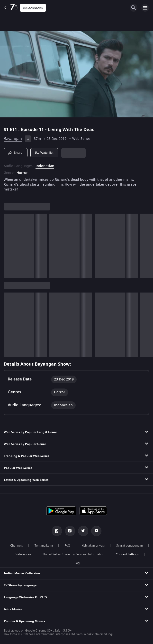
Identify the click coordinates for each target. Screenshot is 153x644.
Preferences (23, 554)
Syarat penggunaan (130, 546)
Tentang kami (44, 546)
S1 (7, 130)
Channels (17, 546)
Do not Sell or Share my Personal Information (73, 554)
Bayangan (13, 139)
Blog (76, 563)
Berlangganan (33, 8)
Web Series (81, 139)
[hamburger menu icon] (145, 8)
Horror (22, 173)
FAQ (67, 546)
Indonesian (45, 166)
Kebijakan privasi (93, 546)
